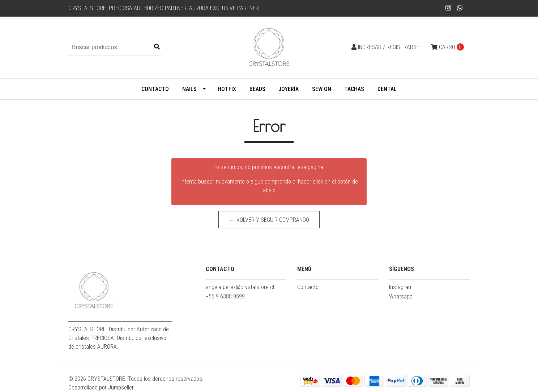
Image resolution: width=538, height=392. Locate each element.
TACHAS (354, 89)
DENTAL (387, 89)
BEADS (257, 89)
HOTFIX (227, 89)
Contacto (155, 89)
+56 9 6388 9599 (225, 296)
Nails (189, 89)
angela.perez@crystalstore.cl (240, 287)
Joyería (289, 89)
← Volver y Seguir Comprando (269, 220)
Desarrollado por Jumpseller (101, 387)
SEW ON (322, 89)
